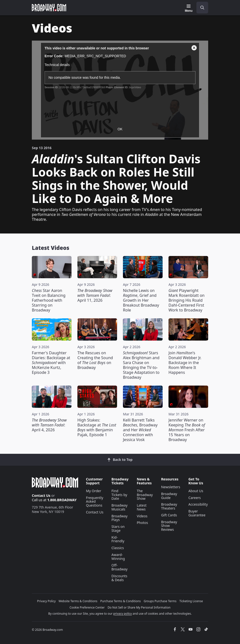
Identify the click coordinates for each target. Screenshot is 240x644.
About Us (196, 491)
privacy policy (122, 614)
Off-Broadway (120, 567)
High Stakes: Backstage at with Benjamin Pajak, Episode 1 (97, 427)
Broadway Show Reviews (169, 526)
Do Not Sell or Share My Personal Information (139, 607)
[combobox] (200, 8)
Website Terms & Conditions (78, 601)
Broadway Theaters (169, 506)
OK (120, 129)
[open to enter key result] (202, 8)
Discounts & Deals (119, 578)
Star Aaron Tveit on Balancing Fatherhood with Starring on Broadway (49, 300)
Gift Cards (169, 515)
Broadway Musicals (120, 507)
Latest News (142, 507)
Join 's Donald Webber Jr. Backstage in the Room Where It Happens (185, 363)
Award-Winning (118, 557)
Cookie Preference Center (87, 607)
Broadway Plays (120, 518)
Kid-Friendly (118, 539)
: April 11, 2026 (95, 295)
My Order (94, 491)
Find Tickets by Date (119, 495)
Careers (194, 498)
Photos (142, 523)
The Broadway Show (145, 495)
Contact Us (41, 495)
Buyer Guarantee (197, 513)
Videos (142, 516)
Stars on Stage (118, 528)
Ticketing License (191, 601)
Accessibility (198, 504)
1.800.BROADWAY (62, 500)
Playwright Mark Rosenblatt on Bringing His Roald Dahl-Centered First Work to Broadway (186, 300)
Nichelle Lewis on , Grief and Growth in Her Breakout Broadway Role (141, 300)
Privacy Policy (47, 601)
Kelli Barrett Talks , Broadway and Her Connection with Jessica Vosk (140, 430)
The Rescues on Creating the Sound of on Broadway (95, 360)
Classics (118, 548)
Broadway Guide (169, 496)
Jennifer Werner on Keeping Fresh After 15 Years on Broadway (187, 430)
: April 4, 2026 (49, 425)
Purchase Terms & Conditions (121, 601)
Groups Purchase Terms (160, 601)
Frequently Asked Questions (95, 502)
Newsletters (171, 487)
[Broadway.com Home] (49, 8)
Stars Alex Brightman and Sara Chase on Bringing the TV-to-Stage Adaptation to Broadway (141, 365)
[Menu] (189, 8)
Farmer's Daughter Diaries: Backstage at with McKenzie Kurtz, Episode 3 (51, 363)
